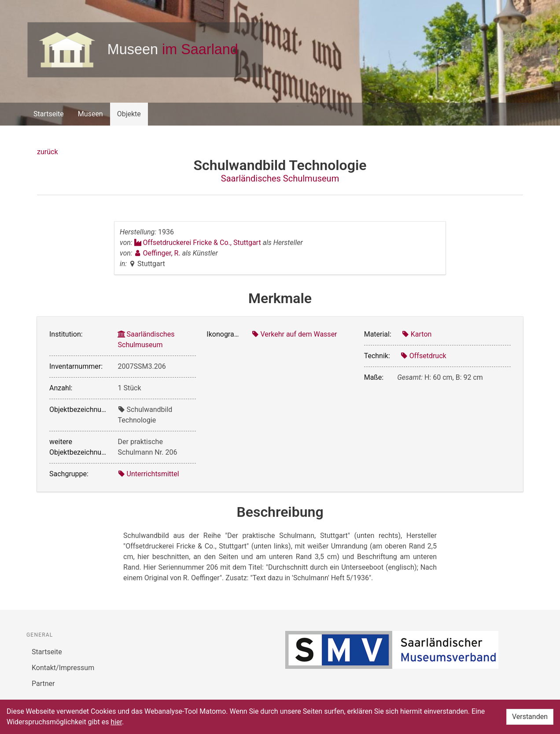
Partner (43, 684)
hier (116, 722)
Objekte (129, 114)
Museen (90, 114)
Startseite (49, 114)
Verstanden (530, 717)
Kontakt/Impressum (63, 668)
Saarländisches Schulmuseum (280, 178)
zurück (47, 152)
